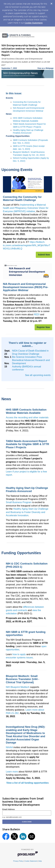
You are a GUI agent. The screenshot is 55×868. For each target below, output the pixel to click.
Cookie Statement (34, 23)
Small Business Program (19, 502)
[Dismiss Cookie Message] (51, 3)
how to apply (19, 654)
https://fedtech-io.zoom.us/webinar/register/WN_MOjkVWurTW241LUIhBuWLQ (27, 245)
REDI (37, 314)
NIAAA (9, 747)
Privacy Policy (18, 861)
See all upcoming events (38, 375)
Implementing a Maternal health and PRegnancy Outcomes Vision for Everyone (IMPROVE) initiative (26, 208)
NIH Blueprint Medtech (18, 687)
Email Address (9, 809)
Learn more (12, 772)
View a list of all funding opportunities (27, 783)
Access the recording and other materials (27, 417)
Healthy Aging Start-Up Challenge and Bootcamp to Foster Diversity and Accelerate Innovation (27, 512)
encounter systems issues (19, 658)
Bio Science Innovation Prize (27, 357)
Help (40, 861)
